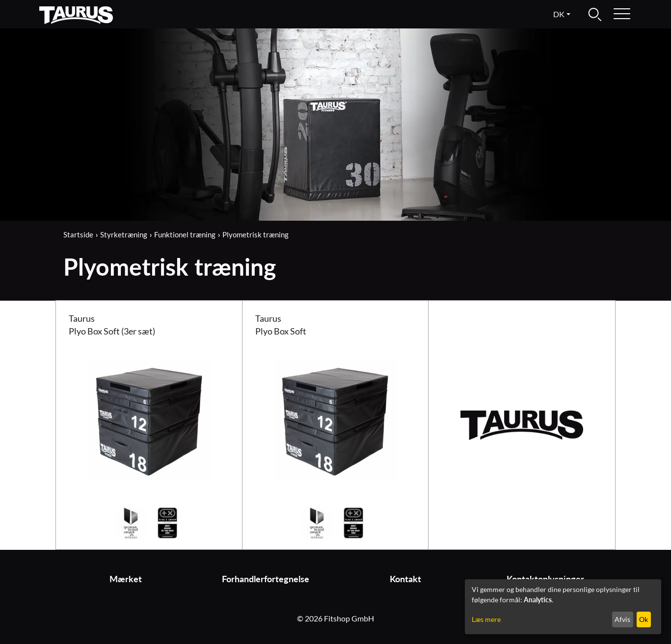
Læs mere (486, 619)
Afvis (622, 619)
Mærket (126, 579)
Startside (78, 234)
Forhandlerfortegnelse (266, 579)
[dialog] (563, 607)
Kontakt (405, 579)
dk (559, 14)
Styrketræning (124, 234)
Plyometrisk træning (255, 234)
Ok (644, 619)
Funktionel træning (185, 234)
